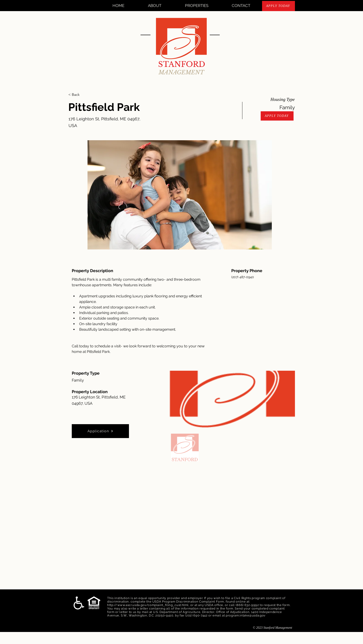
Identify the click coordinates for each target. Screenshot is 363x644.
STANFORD (182, 64)
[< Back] (85, 95)
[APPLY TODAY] (279, 6)
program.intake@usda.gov (246, 615)
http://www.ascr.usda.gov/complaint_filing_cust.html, (148, 605)
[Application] (100, 431)
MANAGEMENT (181, 72)
